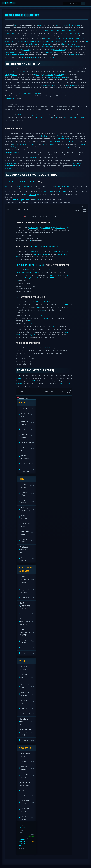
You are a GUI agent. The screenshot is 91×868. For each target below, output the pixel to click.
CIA (38, 307)
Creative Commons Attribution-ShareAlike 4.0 (22, 842)
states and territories (61, 251)
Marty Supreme (27, 517)
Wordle (27, 762)
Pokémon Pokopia (27, 776)
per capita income (62, 192)
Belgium (72, 142)
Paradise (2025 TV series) (27, 694)
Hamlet (27, 429)
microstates (64, 305)
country (17, 25)
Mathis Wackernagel (12, 152)
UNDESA (33, 381)
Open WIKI (9, 3)
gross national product (70, 31)
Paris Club (74, 41)
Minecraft (27, 790)
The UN (8, 186)
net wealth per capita (48, 85)
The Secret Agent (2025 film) (27, 550)
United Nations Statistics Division (29, 93)
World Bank (9, 41)
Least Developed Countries (14, 55)
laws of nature (34, 158)
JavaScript (27, 598)
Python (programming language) (27, 579)
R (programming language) (27, 641)
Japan (65, 118)
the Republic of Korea (76, 118)
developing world (67, 147)
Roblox (27, 796)
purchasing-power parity (30, 58)
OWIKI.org (22, 828)
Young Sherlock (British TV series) (27, 732)
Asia (29, 241)
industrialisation (11, 52)
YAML (27, 653)
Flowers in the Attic (27, 449)
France (33, 144)
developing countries (59, 49)
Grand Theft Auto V (27, 810)
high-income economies (44, 247)
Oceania (30, 324)
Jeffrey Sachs (16, 147)
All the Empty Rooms (27, 559)
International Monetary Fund (56, 41)
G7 (72, 88)
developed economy (73, 25)
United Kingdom (54, 142)
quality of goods (72, 85)
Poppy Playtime (27, 818)
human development (62, 186)
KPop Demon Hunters (27, 525)
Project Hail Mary (27, 415)
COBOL (27, 648)
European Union (54, 270)
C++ (27, 614)
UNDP (20, 378)
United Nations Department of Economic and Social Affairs (64, 39)
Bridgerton (27, 740)
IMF (53, 58)
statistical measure (23, 186)
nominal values (74, 55)
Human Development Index (58, 77)
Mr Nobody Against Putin (27, 509)
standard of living (74, 33)
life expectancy (45, 44)
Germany (15, 144)
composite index (32, 44)
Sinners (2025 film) (27, 486)
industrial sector (26, 49)
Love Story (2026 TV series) (27, 722)
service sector (75, 47)
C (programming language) (27, 590)
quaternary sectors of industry (53, 74)
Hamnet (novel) (27, 436)
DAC (17, 281)
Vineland (27, 408)
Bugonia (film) (27, 541)
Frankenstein (27, 442)
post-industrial (47, 47)
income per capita (69, 44)
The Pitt (27, 709)
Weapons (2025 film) (27, 502)
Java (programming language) (27, 632)
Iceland (37, 200)
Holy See (32, 335)
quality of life (60, 25)
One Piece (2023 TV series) (27, 677)
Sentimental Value (27, 533)
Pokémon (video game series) (27, 784)
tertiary (36, 74)
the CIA (31, 321)
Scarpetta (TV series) (27, 686)
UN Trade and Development (27, 115)
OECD (27, 270)
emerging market (11, 163)
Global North (45, 136)
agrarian (49, 52)
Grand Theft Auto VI (27, 802)
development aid (53, 275)
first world (61, 136)
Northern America (42, 118)
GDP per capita (48, 192)
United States (24, 144)
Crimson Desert (27, 768)
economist (81, 144)
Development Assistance (30, 265)
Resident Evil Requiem (27, 755)
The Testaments (27, 470)
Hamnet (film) (27, 494)
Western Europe (49, 144)
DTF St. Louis (27, 714)
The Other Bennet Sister (27, 702)
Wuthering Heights (27, 423)
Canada (28, 200)
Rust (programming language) (27, 622)
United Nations (10, 99)
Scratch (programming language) (27, 606)
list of (55, 327)
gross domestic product (53, 31)
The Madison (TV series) (27, 668)
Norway (16, 200)
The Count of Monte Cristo (27, 457)
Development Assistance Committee (30, 41)
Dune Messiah (27, 463)
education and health (32, 194)
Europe (55, 118)
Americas (45, 318)
